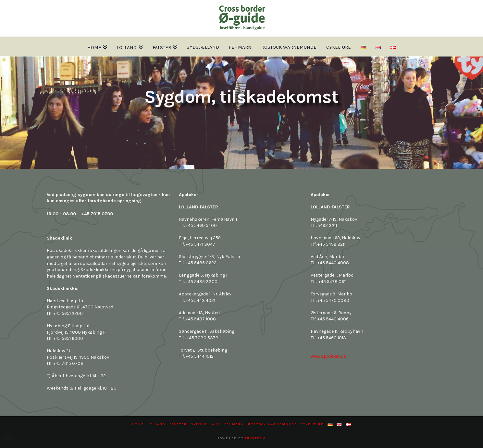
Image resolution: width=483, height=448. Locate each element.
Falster (178, 424)
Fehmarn (234, 424)
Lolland (157, 424)
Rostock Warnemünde (272, 424)
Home (138, 424)
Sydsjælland (206, 424)
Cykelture (312, 424)
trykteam (255, 438)
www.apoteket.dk (328, 356)
